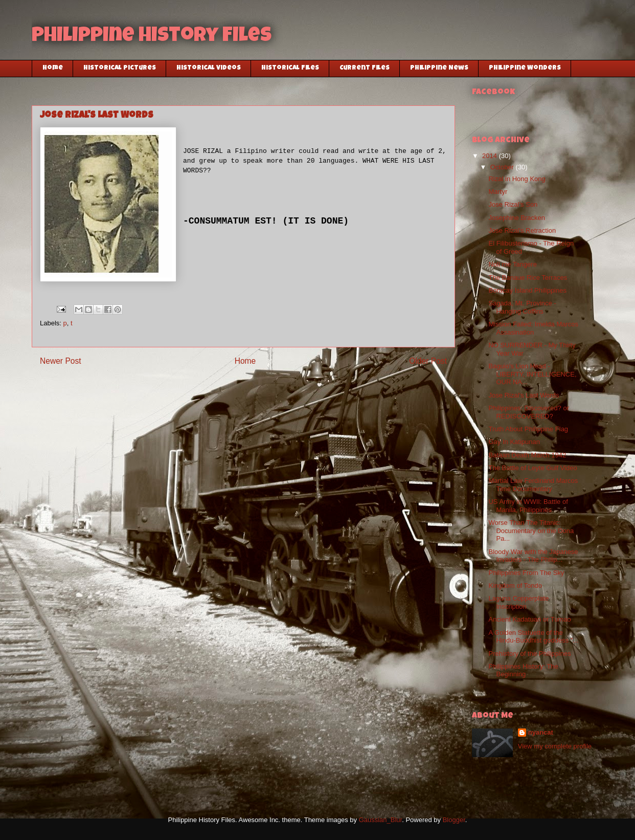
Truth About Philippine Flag (528, 429)
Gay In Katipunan (514, 442)
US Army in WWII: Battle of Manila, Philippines (528, 506)
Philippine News (439, 68)
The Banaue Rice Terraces (528, 278)
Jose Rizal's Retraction (522, 230)
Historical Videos (209, 68)
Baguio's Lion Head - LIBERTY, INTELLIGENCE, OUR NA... (532, 374)
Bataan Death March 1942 (527, 455)
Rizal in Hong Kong (517, 179)
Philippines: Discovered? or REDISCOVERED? (529, 412)
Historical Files (290, 68)
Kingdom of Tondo (515, 585)
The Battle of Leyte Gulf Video (532, 468)
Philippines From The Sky (526, 573)
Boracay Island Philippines (527, 290)
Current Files (365, 68)
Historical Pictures (120, 68)
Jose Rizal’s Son (513, 204)
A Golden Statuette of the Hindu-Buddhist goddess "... (533, 637)
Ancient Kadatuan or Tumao (529, 619)
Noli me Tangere (512, 264)
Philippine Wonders (525, 68)
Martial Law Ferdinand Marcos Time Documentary (533, 485)
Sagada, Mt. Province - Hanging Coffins (522, 307)
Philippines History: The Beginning (523, 670)
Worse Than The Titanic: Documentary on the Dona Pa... (531, 530)
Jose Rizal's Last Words (524, 395)
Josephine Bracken (517, 218)
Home (53, 68)
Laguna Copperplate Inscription (518, 602)
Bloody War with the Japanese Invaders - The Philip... (533, 556)
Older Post (428, 361)
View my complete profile (555, 746)
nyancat (541, 732)
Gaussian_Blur (381, 820)
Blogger (454, 820)
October (503, 167)
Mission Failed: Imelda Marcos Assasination (533, 328)
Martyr (498, 192)
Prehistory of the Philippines (529, 654)
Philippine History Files (152, 37)
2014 (491, 156)
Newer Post (61, 361)
